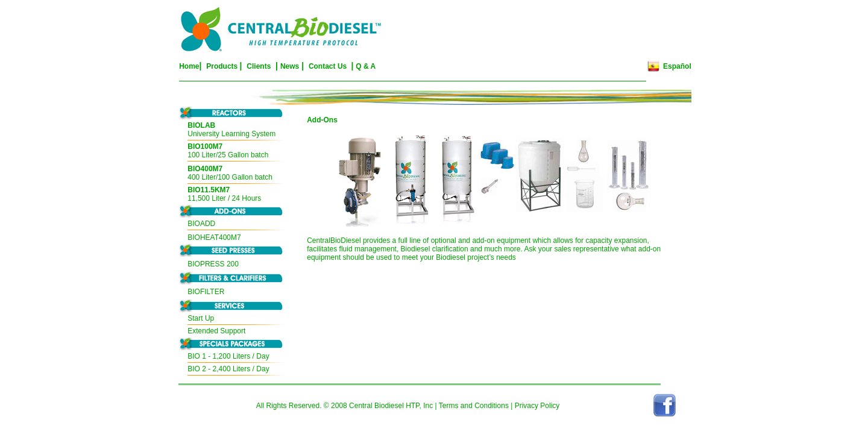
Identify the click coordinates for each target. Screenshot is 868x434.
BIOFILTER (206, 292)
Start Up (201, 318)
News (290, 66)
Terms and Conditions (474, 406)
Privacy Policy (537, 406)
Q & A (366, 66)
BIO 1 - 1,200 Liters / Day (228, 356)
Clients (259, 66)
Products (222, 66)
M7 (218, 169)
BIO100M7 (205, 146)
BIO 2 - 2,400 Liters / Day (228, 369)
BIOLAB (201, 125)
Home (189, 66)
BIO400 (200, 169)
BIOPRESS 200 (213, 264)
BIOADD (201, 224)
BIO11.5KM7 (209, 190)
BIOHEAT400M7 (214, 237)
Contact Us (329, 66)
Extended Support (216, 331)
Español (677, 66)
